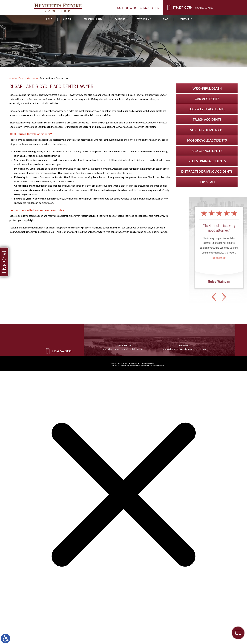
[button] (236, 297)
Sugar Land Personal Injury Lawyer (24, 78)
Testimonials (144, 19)
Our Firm (68, 19)
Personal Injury (93, 19)
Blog (165, 19)
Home (49, 19)
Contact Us (186, 19)
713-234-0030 (182, 7)
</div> (24, 631)
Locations (119, 19)
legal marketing (135, 366)
